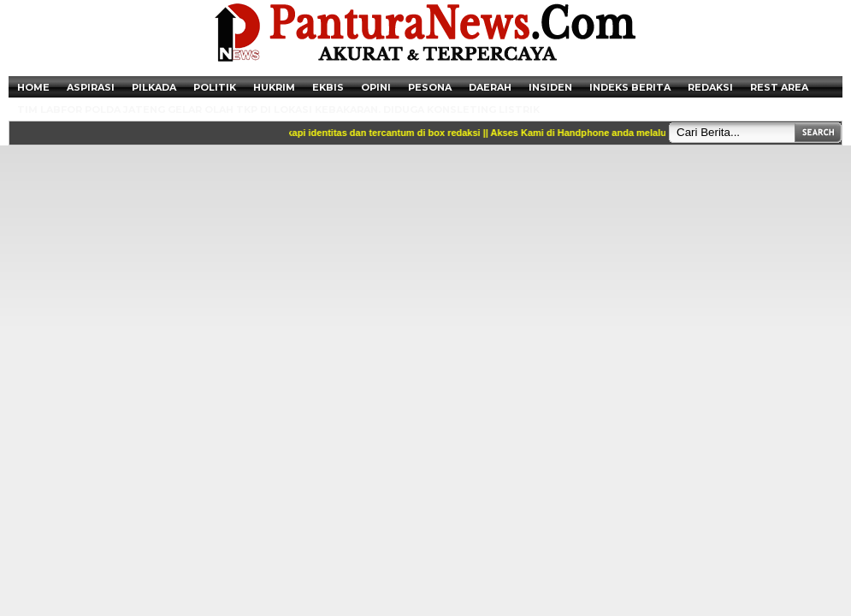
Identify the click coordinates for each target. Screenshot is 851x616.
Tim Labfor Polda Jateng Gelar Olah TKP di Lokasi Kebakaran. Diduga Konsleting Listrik (278, 110)
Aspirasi (91, 87)
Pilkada (154, 87)
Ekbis (328, 87)
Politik (215, 87)
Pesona (430, 87)
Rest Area (779, 87)
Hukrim (274, 87)
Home (33, 87)
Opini (376, 87)
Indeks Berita (630, 87)
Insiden (550, 87)
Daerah (490, 87)
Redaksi (710, 87)
